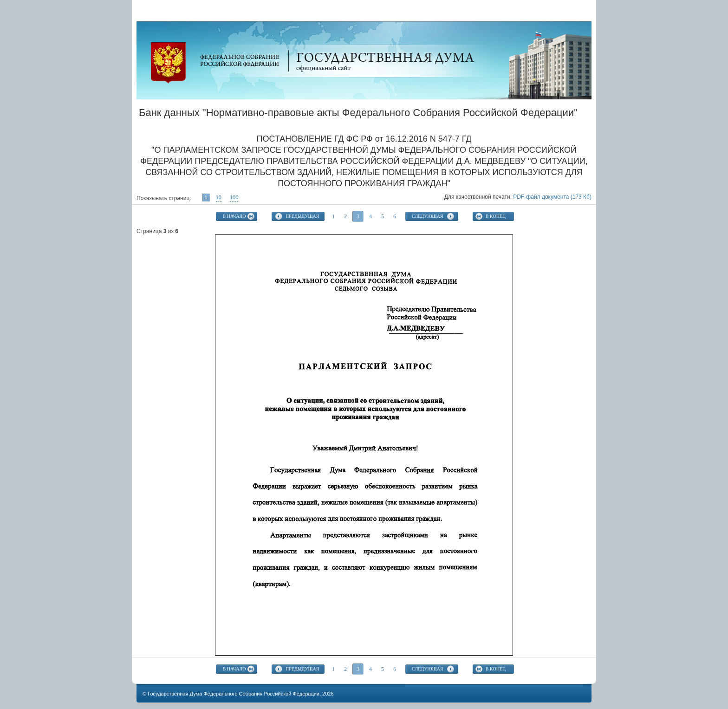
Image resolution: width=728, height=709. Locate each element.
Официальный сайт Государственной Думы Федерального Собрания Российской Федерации (168, 63)
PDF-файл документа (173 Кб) (552, 197)
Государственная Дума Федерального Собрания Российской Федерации (234, 694)
